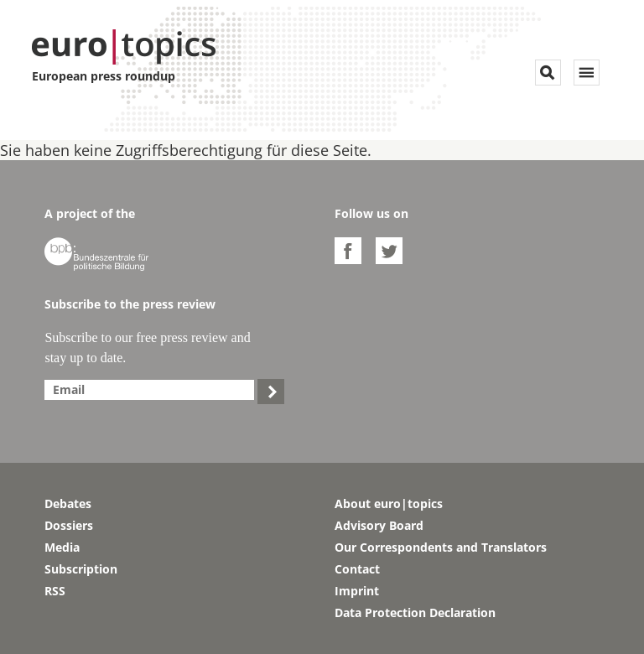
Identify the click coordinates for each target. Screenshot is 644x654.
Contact (357, 569)
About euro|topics (389, 503)
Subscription (81, 569)
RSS (55, 591)
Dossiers (69, 525)
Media (62, 547)
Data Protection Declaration (415, 612)
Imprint (357, 591)
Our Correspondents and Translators (441, 547)
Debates (68, 503)
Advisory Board (379, 525)
